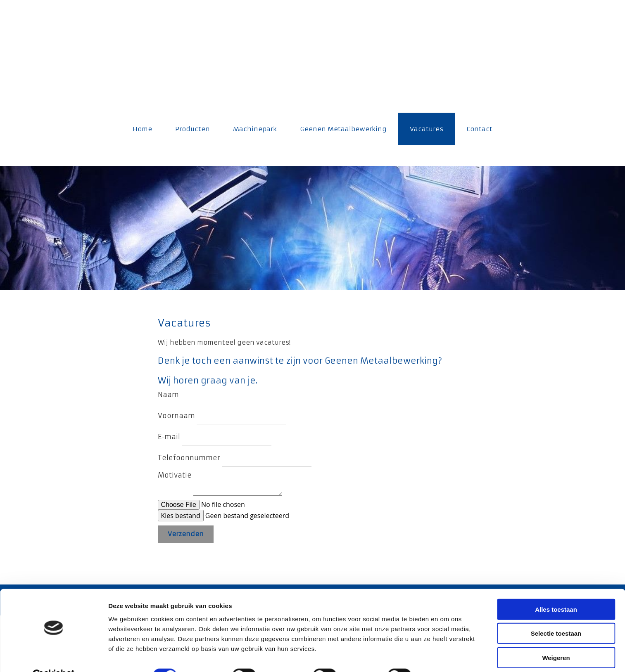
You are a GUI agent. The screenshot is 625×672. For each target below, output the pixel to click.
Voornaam (176, 416)
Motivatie (175, 475)
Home (142, 129)
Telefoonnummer (189, 458)
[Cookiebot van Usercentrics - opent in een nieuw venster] (53, 656)
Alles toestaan (556, 590)
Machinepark (255, 129)
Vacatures (427, 129)
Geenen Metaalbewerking (343, 129)
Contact (479, 129)
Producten (192, 129)
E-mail (169, 437)
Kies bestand (181, 516)
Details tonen (446, 656)
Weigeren (556, 638)
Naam (168, 395)
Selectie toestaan (556, 614)
